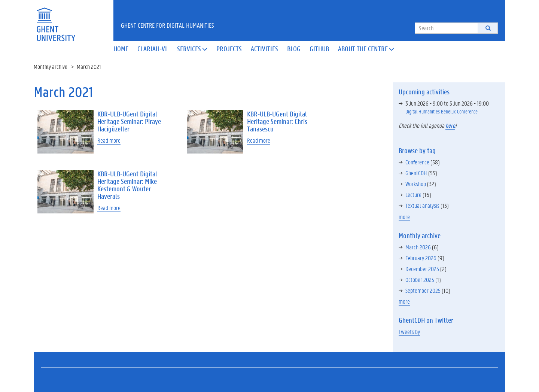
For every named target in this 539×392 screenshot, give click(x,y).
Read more (109, 140)
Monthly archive (51, 66)
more (404, 217)
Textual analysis (422, 205)
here (450, 125)
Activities (264, 49)
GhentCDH (416, 173)
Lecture (413, 195)
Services (192, 49)
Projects (229, 49)
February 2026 (421, 258)
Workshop (416, 184)
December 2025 (422, 269)
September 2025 (423, 290)
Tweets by (409, 332)
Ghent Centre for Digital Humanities (168, 25)
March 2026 (418, 247)
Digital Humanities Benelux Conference (441, 111)
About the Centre (366, 49)
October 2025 (420, 279)
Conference (417, 162)
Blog (294, 49)
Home (121, 49)
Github (319, 49)
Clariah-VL (153, 49)
